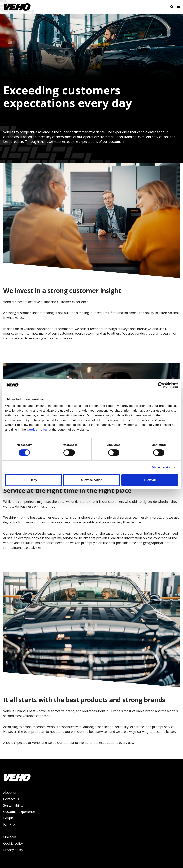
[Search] (172, 7)
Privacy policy (13, 850)
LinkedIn (10, 837)
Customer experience (19, 812)
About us (10, 793)
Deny (33, 480)
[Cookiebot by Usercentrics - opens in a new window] (161, 385)
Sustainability (13, 805)
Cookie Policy (37, 430)
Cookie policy (13, 843)
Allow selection (91, 480)
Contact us (11, 799)
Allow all (150, 480)
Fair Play (9, 824)
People (8, 818)
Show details (161, 467)
